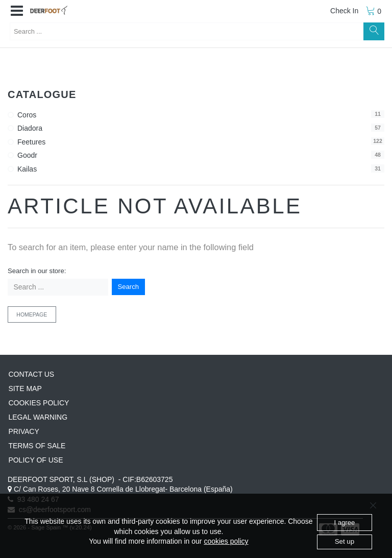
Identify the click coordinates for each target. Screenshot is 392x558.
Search (129, 287)
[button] (17, 11)
